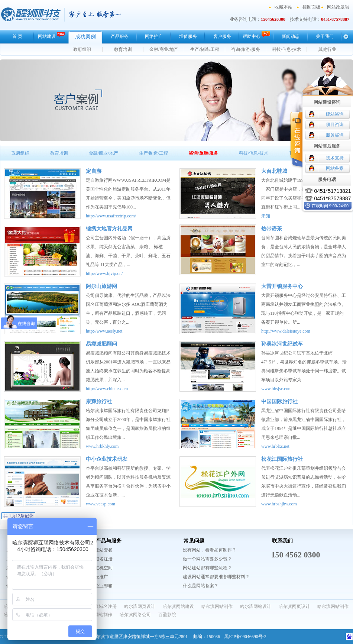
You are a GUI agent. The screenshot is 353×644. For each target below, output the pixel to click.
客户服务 (222, 36)
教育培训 (123, 49)
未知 (266, 216)
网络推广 (154, 36)
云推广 (101, 577)
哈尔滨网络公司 (135, 615)
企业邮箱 (104, 586)
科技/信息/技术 (287, 49)
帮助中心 (256, 35)
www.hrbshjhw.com (279, 504)
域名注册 (104, 559)
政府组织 (82, 49)
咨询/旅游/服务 (246, 49)
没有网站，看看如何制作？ (210, 550)
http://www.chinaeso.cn (107, 389)
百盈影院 (167, 615)
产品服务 (120, 36)
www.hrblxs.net (275, 446)
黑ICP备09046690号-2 (245, 637)
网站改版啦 (338, 7)
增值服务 (188, 36)
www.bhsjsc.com (276, 389)
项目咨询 (335, 124)
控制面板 (311, 7)
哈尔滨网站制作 (217, 606)
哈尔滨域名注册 (101, 606)
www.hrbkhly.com (102, 446)
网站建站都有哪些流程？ (207, 568)
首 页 (17, 36)
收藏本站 (284, 7)
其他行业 (327, 49)
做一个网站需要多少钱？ (207, 559)
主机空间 (104, 568)
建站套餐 (104, 550)
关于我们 (325, 36)
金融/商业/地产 (164, 49)
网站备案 (335, 168)
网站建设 (51, 35)
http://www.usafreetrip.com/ (111, 216)
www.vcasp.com (101, 504)
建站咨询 (335, 114)
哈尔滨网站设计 (256, 606)
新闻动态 (291, 36)
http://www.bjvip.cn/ (104, 274)
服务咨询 (335, 135)
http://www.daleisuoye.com (286, 331)
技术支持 (335, 158)
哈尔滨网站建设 (178, 606)
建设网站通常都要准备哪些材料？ (216, 577)
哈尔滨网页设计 (140, 606)
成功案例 (85, 37)
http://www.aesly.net (104, 331)
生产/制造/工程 (205, 49)
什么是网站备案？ (201, 586)
